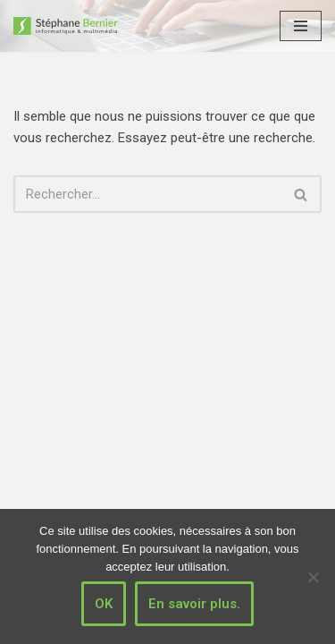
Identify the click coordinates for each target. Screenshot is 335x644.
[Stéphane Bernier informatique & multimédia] (71, 26)
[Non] (313, 577)
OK (104, 604)
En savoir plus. (194, 604)
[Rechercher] (147, 194)
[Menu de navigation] (301, 26)
